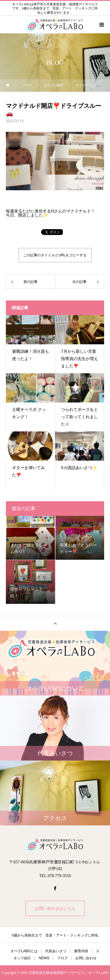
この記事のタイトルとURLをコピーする (55, 255)
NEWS (44, 958)
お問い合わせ (86, 958)
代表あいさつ (56, 951)
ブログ (62, 958)
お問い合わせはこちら (55, 908)
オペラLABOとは (24, 951)
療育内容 (81, 951)
